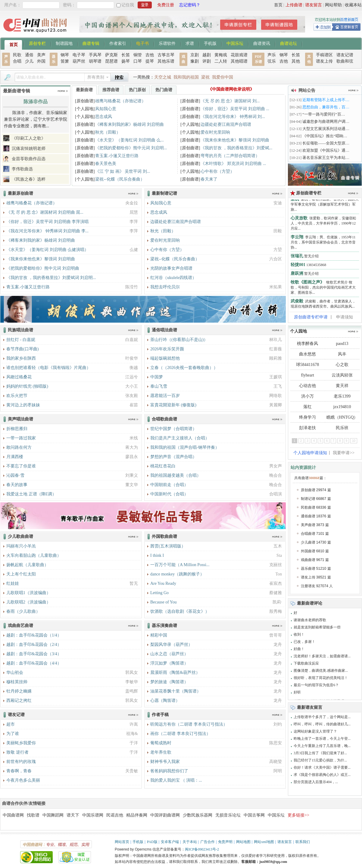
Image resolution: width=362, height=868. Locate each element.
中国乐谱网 (93, 815)
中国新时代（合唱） (169, 494)
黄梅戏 (221, 55)
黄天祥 (342, 386)
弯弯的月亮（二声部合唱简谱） (230, 156)
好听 (297, 692)
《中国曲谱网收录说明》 (231, 89)
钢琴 (65, 55)
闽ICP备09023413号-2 (202, 849)
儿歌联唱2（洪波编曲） (28, 602)
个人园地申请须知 (310, 453)
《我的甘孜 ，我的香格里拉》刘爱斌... (236, 148)
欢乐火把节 (17, 396)
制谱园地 (64, 43)
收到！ (299, 634)
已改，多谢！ (304, 642)
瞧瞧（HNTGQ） (342, 417)
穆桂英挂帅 (17, 682)
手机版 (210, 43)
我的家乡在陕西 (21, 358)
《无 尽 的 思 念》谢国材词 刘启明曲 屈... (45, 212)
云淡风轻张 (342, 375)
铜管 (138, 55)
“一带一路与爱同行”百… (324, 114)
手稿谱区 (324, 55)
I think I (157, 555)
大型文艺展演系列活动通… (326, 129)
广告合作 (208, 842)
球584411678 (307, 365)
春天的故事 (17, 485)
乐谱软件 (167, 43)
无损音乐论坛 (228, 815)
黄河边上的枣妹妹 (23, 405)
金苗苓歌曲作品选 (29, 159)
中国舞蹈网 (53, 815)
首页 (278, 5)
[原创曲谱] (85, 101)
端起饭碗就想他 (165, 358)
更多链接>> (298, 815)
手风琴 (95, 55)
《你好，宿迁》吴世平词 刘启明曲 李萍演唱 (47, 222)
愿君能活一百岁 (165, 396)
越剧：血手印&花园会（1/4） (34, 635)
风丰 (342, 354)
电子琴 (79, 55)
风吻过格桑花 (19, 377)
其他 (296, 61)
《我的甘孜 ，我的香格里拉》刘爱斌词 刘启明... (51, 278)
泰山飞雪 (159, 386)
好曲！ (299, 649)
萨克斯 (111, 55)
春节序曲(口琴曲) (22, 349)
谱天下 (73, 815)
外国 (41, 61)
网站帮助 (333, 5)
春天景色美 (106, 164)
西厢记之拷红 (19, 701)
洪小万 (307, 396)
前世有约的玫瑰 (21, 762)
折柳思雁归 (17, 429)
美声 (41, 55)
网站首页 (122, 842)
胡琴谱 (95, 61)
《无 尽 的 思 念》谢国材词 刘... (230, 101)
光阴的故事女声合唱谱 (171, 268)
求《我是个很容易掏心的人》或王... (322, 775)
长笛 (126, 55)
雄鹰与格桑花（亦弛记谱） (120, 101)
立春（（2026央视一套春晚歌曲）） (184, 368)
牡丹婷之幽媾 (19, 691)
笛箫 (65, 61)
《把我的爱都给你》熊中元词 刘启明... (131, 148)
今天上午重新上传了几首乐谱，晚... (322, 746)
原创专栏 (37, 43)
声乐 (272, 55)
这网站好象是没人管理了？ (315, 731)
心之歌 (342, 365)
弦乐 (272, 61)
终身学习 (307, 417)
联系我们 (303, 842)
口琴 (138, 61)
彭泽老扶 (307, 428)
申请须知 (345, 317)
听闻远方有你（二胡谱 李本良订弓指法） (189, 724)
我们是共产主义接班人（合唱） (180, 438)
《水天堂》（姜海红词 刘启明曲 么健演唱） (47, 250)
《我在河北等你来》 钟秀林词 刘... (233, 117)
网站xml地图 (264, 842)
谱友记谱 (345, 55)
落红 (307, 407)
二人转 (221, 61)
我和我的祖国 (186, 77)
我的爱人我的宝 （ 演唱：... (176, 780)
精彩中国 (159, 635)
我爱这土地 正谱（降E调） (31, 494)
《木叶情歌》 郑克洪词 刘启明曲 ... (233, 164)
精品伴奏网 (137, 815)
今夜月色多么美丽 (23, 780)
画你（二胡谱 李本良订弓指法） (180, 734)
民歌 (17, 55)
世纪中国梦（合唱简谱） (173, 429)
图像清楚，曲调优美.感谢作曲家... (321, 671)
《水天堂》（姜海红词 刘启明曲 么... (130, 140)
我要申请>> (344, 453)
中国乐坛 (235, 43)
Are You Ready (163, 583)
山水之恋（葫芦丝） (169, 654)
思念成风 (104, 117)
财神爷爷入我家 (165, 762)
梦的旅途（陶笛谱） (169, 682)
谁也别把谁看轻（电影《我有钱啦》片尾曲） (48, 368)
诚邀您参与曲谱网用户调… (326, 121)
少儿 (29, 61)
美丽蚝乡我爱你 (21, 743)
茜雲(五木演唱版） (168, 546)
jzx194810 (342, 407)
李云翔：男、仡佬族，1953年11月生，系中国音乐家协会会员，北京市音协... (323, 245)
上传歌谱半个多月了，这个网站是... (322, 717)
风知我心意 (106, 109)
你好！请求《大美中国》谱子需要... (322, 767)
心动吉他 (307, 386)
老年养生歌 (161, 752)
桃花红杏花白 (163, 466)
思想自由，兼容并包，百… (326, 107)
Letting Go (159, 593)
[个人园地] (85, 109)
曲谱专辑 (91, 43)
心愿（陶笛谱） (165, 701)
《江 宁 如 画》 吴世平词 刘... (123, 171)
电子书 (142, 43)
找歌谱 (33, 815)
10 (354, 441)
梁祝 (205, 77)
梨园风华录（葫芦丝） (171, 645)
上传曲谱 (294, 5)
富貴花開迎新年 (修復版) (173, 405)
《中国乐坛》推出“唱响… (325, 136)
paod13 (342, 344)
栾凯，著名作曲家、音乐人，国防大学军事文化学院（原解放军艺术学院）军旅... (325, 207)
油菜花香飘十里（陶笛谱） (176, 691)
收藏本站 (353, 5)
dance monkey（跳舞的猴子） (177, 574)
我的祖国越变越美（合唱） (176, 475)
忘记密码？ (190, 5)
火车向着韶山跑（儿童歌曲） (34, 555)
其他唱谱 (239, 61)
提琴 (150, 61)
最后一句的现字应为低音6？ (316, 685)
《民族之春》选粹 (29, 179)
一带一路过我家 (21, 438)
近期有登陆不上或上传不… (326, 100)
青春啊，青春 (19, 771)
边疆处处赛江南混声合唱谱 (226, 124)
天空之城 (163, 77)
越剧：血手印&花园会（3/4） (34, 654)
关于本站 (190, 842)
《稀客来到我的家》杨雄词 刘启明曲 (130, 124)
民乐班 (342, 428)
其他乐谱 (166, 61)
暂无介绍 (305, 259)
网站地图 (243, 842)
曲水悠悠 (307, 354)
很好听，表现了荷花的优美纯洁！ (321, 678)
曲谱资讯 (262, 43)
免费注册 (166, 5)
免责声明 (225, 842)
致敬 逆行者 (17, 752)
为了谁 (13, 734)
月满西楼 (15, 457)
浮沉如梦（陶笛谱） (169, 663)
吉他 (150, 55)
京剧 (195, 55)
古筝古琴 (166, 55)
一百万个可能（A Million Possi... (180, 565)
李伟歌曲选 (22, 169)
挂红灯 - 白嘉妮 (21, 340)
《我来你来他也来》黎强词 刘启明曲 (235, 140)
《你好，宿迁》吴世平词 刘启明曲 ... (235, 109)
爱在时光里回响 (215, 132)
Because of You (164, 602)
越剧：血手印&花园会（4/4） (34, 663)
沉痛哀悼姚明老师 (29, 149)
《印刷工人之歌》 (29, 138)
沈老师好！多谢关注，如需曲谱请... (322, 656)
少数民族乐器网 (198, 815)
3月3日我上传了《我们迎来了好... (320, 753)
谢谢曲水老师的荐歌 (310, 620)
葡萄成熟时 (161, 743)
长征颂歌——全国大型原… (326, 143)
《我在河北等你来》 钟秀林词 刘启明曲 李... (47, 231)
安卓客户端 (170, 842)
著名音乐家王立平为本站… (326, 158)
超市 (11, 724)
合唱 (17, 61)
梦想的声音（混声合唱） (173, 457)
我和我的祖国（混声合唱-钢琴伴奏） (185, 447)
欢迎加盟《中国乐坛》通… (326, 150)
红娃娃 (13, 583)
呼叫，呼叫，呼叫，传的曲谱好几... (322, 724)
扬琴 (126, 61)
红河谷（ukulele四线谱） (173, 278)
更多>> (63, 91)
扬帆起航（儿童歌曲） (27, 565)
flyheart (307, 375)
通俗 (29, 55)
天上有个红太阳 (21, 574)
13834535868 (308, 267)
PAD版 (152, 842)
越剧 (207, 55)
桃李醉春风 (307, 344)
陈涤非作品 (36, 102)
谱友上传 (324, 61)
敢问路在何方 (19, 447)
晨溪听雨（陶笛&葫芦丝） (175, 673)
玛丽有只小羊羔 (21, 546)
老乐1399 (342, 396)
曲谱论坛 (289, 43)
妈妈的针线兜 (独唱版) (27, 386)
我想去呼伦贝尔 (165, 287)
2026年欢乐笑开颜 (167, 349)
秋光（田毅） (108, 132)
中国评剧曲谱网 (165, 815)
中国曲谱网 (13, 815)
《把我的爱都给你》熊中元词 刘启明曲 (43, 268)
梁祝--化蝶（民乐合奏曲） (120, 179)
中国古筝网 (254, 815)
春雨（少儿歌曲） (23, 611)
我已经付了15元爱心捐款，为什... (320, 760)
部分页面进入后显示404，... (316, 782)
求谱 (190, 43)
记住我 (128, 5)
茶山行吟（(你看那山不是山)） (179, 340)
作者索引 (118, 43)
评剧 (207, 61)
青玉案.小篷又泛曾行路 (117, 156)
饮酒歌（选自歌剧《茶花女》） (180, 611)
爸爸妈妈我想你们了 (169, 771)
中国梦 (157, 377)
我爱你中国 (223, 77)
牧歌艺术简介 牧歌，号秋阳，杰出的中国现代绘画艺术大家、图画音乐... (323, 290)
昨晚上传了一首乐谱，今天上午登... (322, 739)
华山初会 (15, 673)
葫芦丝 (79, 61)
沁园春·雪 (15, 475)
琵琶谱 (111, 61)
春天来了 (209, 179)
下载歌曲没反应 (306, 663)
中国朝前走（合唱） (169, 485)
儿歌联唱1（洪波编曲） (28, 593)
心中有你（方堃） (217, 171)
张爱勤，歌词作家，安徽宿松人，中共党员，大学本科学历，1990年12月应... (323, 226)
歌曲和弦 (345, 61)
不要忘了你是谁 (21, 466)
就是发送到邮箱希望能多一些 (317, 627)
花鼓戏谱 (239, 55)
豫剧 (195, 61)
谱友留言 (314, 5)
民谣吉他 (115, 815)
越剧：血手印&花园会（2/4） (34, 645)
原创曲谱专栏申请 (311, 317)
